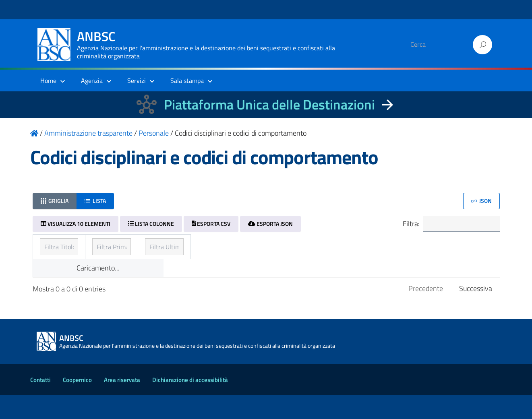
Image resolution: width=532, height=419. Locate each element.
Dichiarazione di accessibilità (190, 404)
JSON (481, 201)
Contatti (40, 404)
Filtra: (446, 225)
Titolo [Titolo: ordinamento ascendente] (50, 246)
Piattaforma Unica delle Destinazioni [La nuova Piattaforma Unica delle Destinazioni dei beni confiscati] (269, 104)
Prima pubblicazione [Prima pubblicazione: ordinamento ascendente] (228, 246)
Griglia (55, 201)
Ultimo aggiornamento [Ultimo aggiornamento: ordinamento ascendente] (388, 246)
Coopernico (77, 404)
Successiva (476, 312)
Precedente (426, 312)
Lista (95, 201)
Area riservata (122, 404)
